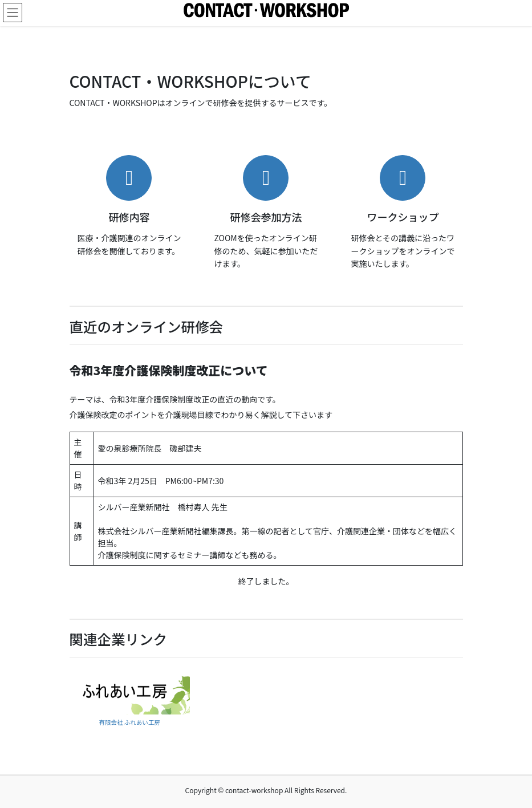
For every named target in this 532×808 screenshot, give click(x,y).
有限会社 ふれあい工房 (129, 722)
